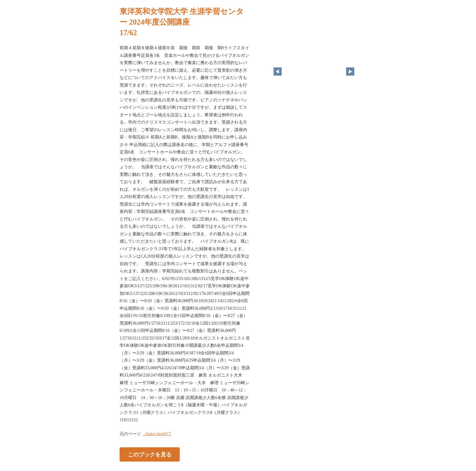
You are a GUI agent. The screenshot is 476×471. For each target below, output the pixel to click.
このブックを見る (150, 454)
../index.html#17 (157, 434)
